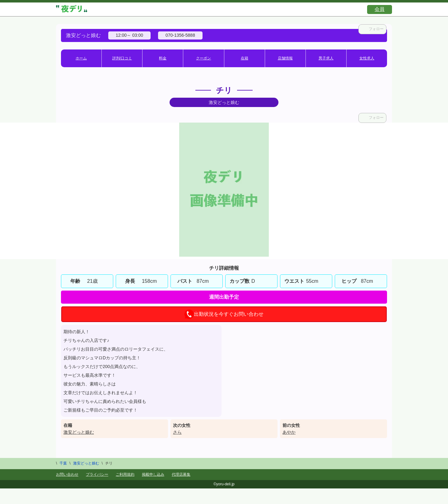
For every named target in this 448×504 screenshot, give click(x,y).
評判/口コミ (122, 58)
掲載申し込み (153, 474)
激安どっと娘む (79, 432)
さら (177, 432)
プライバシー (97, 474)
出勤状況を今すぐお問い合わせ (224, 314)
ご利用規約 (125, 474)
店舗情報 (285, 58)
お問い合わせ (67, 474)
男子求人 (326, 58)
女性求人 (367, 58)
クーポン (203, 58)
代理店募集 (181, 474)
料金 (163, 58)
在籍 (245, 58)
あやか (289, 432)
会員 (380, 9)
